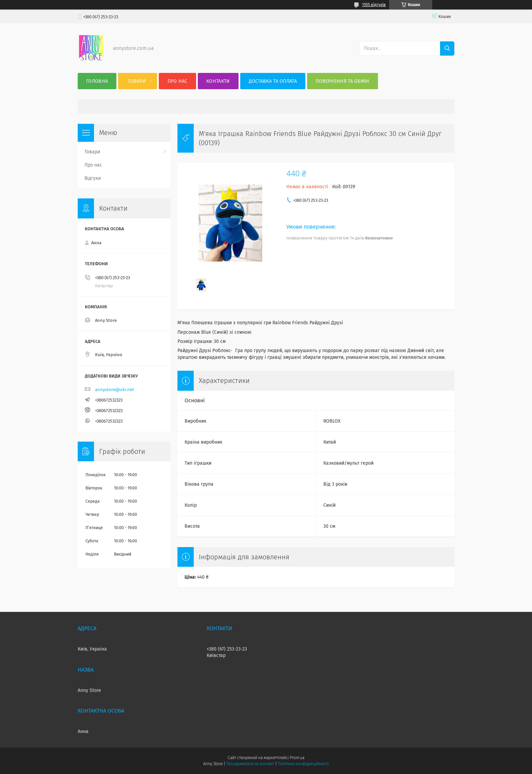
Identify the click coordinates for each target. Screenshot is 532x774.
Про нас (178, 81)
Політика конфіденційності (303, 764)
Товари (137, 81)
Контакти (218, 81)
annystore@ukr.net (115, 390)
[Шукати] (447, 49)
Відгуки (93, 178)
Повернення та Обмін (343, 81)
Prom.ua (297, 758)
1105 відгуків (374, 5)
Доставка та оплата (273, 81)
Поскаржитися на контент (250, 764)
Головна (97, 81)
